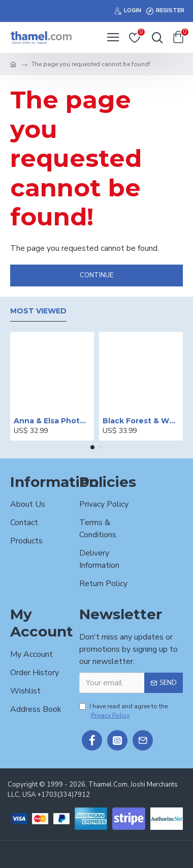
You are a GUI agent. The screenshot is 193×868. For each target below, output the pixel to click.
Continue (96, 275)
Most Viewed (38, 311)
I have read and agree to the (123, 711)
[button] (92, 447)
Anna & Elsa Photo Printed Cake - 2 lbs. (52, 421)
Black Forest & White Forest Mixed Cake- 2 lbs (141, 421)
